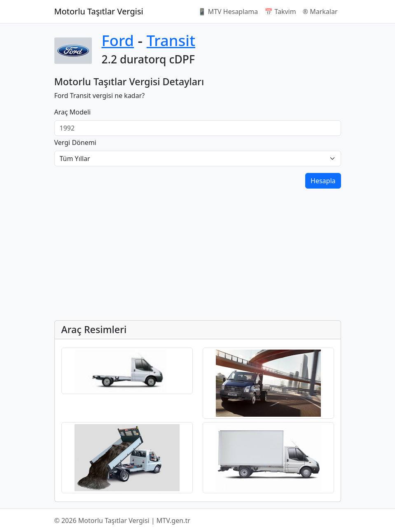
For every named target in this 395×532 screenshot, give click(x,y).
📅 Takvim (280, 12)
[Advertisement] (198, 256)
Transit (171, 40)
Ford (118, 40)
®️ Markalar (320, 12)
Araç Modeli (73, 112)
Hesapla (323, 181)
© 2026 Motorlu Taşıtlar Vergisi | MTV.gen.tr (122, 520)
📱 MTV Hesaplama (228, 12)
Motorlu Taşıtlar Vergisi (99, 11)
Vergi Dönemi (75, 142)
